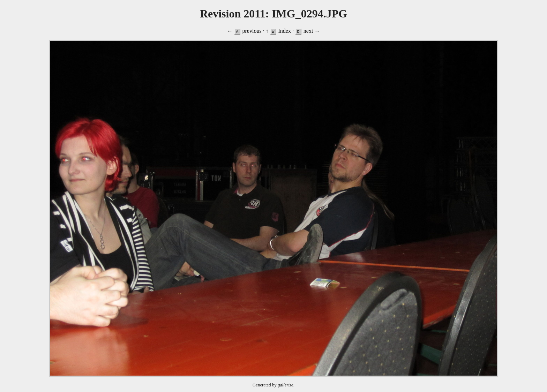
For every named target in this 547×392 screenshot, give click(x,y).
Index (284, 31)
